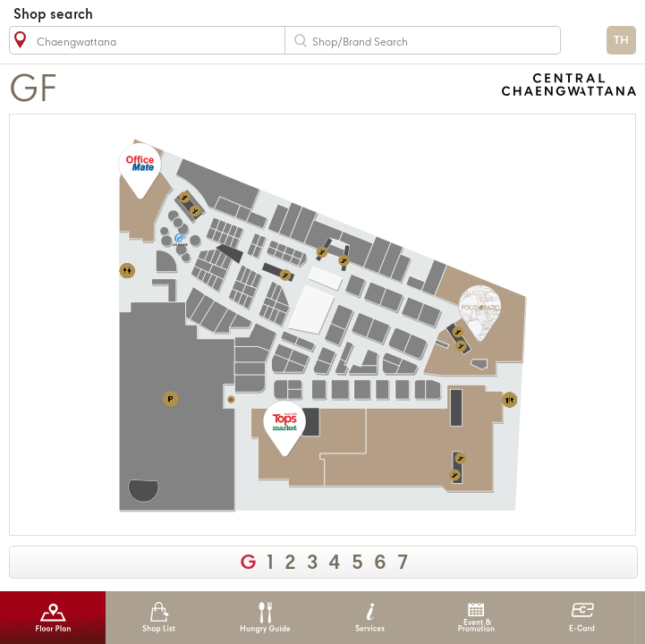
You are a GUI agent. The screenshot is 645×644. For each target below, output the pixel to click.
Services (370, 618)
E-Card (582, 618)
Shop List (159, 618)
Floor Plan (53, 618)
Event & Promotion (476, 618)
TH (621, 41)
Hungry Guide (264, 618)
